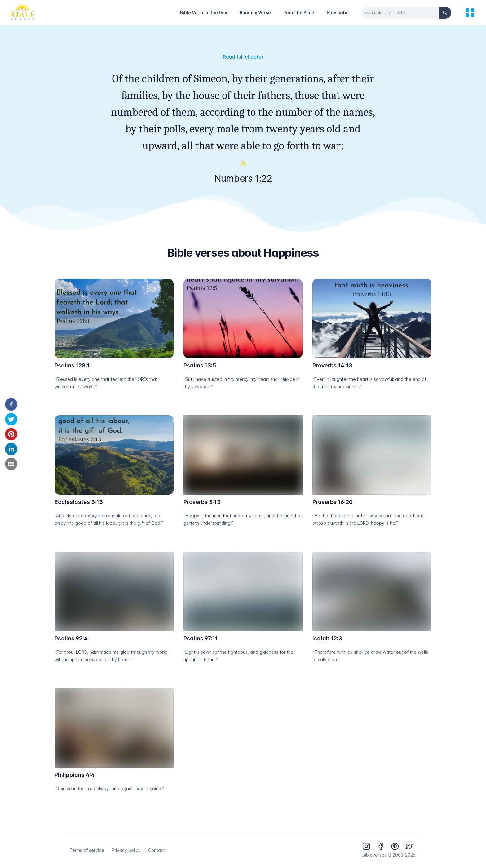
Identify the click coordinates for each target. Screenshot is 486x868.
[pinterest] (11, 434)
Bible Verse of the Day (204, 13)
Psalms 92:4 (71, 638)
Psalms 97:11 (201, 638)
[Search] (445, 13)
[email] (11, 464)
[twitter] (11, 419)
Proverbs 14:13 (332, 365)
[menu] (470, 13)
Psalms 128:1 (72, 365)
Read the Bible (299, 13)
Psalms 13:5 (200, 365)
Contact (157, 850)
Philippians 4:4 (75, 775)
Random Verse (255, 13)
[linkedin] (11, 449)
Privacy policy (126, 850)
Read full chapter (243, 57)
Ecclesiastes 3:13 (79, 502)
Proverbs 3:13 (202, 502)
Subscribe (338, 13)
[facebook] (11, 404)
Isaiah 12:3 (327, 638)
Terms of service (87, 850)
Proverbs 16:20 (333, 502)
